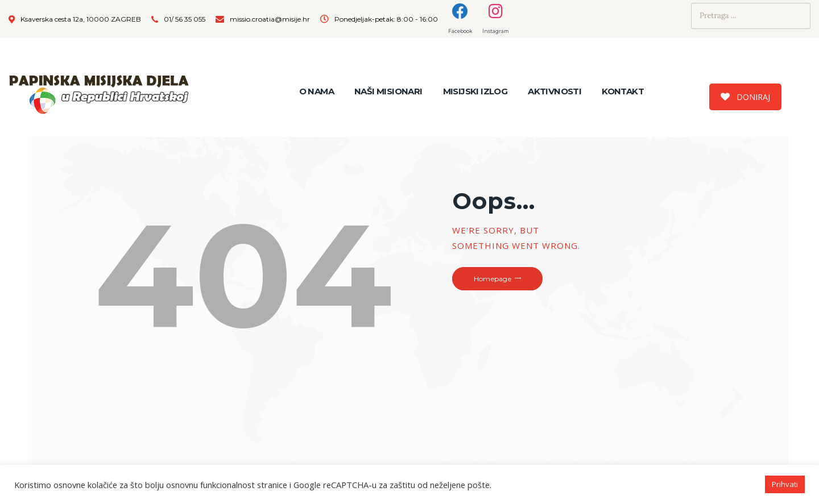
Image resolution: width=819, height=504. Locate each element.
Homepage (493, 279)
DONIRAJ (745, 97)
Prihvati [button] (785, 484)
